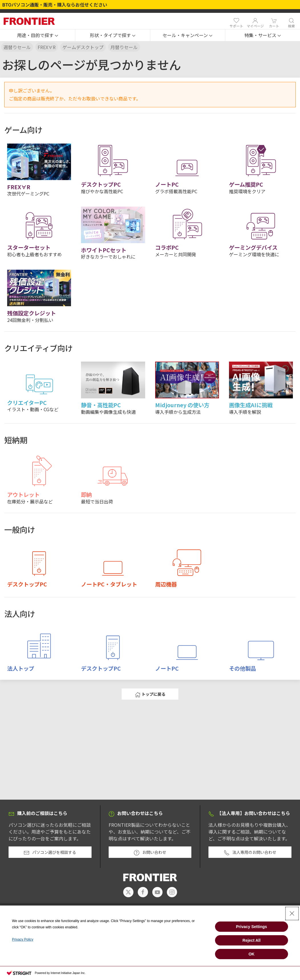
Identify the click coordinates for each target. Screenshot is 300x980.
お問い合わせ (150, 852)
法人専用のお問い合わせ (250, 852)
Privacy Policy (23, 939)
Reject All (251, 940)
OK (251, 954)
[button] (37, 35)
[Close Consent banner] (292, 914)
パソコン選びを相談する (50, 852)
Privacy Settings (251, 927)
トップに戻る (150, 694)
